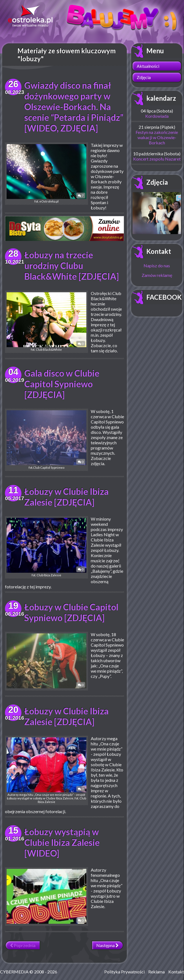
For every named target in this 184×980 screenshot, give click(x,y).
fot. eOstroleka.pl (46, 174)
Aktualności (148, 66)
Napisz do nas (157, 266)
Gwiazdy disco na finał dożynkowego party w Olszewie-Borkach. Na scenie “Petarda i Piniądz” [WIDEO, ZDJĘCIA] (74, 107)
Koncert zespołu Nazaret (157, 159)
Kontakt (159, 251)
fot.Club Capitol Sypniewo (46, 437)
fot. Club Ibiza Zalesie (46, 545)
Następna (107, 943)
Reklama (156, 969)
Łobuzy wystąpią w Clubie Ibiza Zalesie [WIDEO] (62, 840)
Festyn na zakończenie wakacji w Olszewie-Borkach (157, 137)
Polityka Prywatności (124, 969)
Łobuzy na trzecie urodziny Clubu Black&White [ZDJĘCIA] (72, 263)
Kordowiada (157, 116)
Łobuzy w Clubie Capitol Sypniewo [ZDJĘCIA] (71, 610)
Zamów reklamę (157, 275)
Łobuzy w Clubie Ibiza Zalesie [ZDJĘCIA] (66, 494)
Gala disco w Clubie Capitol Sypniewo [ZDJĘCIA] (62, 381)
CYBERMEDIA (14, 969)
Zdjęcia (144, 77)
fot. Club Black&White (46, 319)
